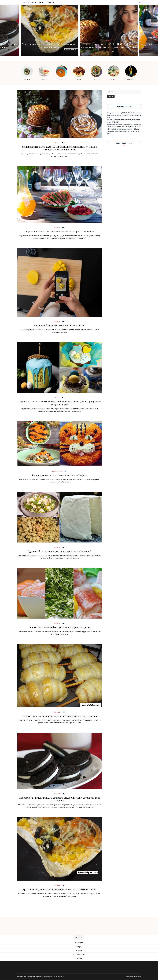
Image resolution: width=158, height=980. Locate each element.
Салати (42, 2)
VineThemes (137, 977)
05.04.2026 (107, 51)
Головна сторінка (30, 2)
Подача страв (57, 471)
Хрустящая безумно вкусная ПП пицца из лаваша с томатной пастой (49, 46)
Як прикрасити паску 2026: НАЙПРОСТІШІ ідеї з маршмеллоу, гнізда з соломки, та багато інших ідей (109, 44)
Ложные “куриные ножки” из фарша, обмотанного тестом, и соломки (60, 716)
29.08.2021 (47, 51)
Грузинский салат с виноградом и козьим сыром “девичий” (59, 552)
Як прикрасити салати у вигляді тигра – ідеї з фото (60, 475)
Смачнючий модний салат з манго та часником (59, 326)
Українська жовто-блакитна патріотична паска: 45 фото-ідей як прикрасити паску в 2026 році (60, 403)
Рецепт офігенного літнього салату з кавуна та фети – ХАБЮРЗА (60, 232)
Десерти (57, 794)
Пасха (109, 37)
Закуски (51, 2)
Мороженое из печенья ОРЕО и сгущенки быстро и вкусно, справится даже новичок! (60, 799)
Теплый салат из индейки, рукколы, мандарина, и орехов (59, 628)
